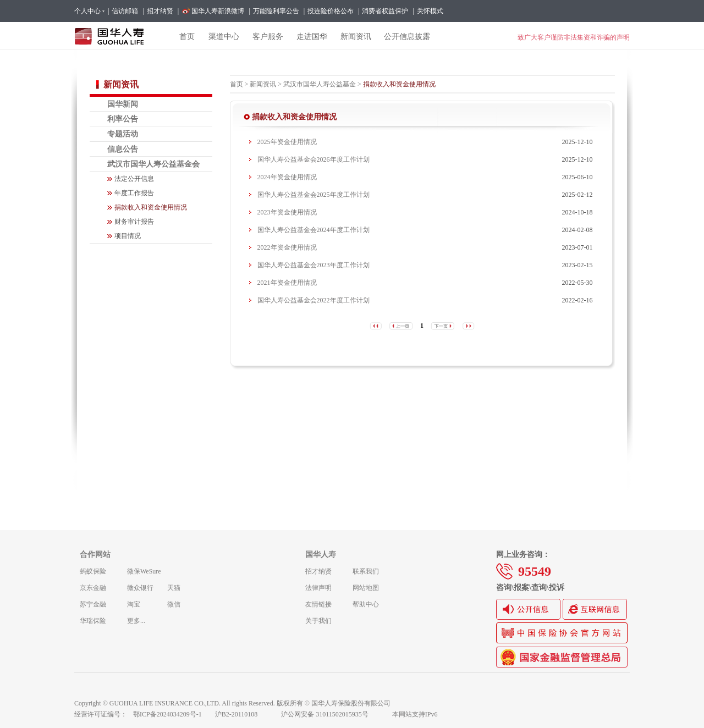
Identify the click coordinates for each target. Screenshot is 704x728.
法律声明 (318, 588)
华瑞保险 (93, 621)
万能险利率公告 (276, 11)
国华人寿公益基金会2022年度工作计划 (313, 300)
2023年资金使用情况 (287, 212)
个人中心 (89, 11)
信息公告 (123, 149)
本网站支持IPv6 (415, 714)
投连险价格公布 (331, 11)
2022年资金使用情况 (287, 247)
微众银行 (140, 588)
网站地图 (366, 588)
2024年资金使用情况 (287, 177)
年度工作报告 (134, 193)
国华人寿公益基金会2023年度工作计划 (313, 265)
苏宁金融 (93, 604)
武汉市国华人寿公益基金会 (153, 164)
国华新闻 (123, 104)
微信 (174, 604)
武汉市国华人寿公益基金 (320, 84)
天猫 (174, 588)
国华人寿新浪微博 (218, 11)
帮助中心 (366, 604)
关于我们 (318, 621)
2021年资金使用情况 (287, 283)
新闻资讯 (263, 84)
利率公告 (123, 119)
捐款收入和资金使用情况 (151, 207)
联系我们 (366, 571)
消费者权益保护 (385, 11)
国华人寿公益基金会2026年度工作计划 (313, 159)
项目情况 (128, 236)
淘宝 (134, 604)
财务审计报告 (134, 222)
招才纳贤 (160, 11)
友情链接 (318, 604)
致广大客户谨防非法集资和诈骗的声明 (574, 37)
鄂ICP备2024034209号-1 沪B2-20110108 (202, 714)
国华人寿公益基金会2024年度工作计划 (313, 230)
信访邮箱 (125, 11)
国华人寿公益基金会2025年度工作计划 (313, 195)
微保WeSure (144, 571)
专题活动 (123, 134)
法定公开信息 (134, 179)
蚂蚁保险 (93, 571)
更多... (136, 621)
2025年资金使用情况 (287, 142)
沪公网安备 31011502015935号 (332, 714)
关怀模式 (430, 11)
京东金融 (93, 588)
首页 (237, 84)
